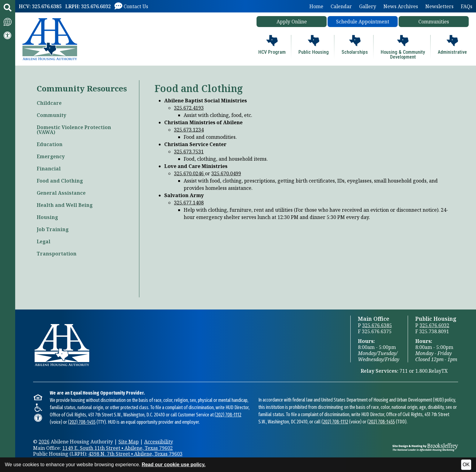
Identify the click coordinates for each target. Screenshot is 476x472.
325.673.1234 (189, 130)
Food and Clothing (60, 181)
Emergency (51, 156)
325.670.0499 (226, 173)
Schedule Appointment (363, 22)
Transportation (57, 254)
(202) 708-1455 (82, 422)
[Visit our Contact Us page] (131, 6)
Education (50, 144)
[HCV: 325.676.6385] (40, 6)
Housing (47, 217)
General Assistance (61, 193)
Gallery (368, 6)
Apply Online (292, 22)
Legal (44, 241)
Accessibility (159, 442)
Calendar (341, 6)
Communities (434, 22)
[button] (8, 8)
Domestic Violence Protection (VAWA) (74, 130)
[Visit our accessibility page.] (8, 35)
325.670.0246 (189, 173)
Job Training (53, 229)
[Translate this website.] (8, 21)
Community (51, 115)
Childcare (49, 103)
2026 (44, 442)
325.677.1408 (189, 203)
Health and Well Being (65, 205)
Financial (49, 169)
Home (316, 6)
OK (466, 465)
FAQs (467, 6)
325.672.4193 (189, 108)
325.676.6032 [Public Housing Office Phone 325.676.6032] (434, 325)
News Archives (401, 6)
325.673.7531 (189, 152)
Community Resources (82, 88)
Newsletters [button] (439, 6)
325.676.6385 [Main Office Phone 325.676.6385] (377, 325)
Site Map (129, 442)
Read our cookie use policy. (174, 465)
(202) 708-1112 (228, 415)
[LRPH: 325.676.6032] (88, 6)
